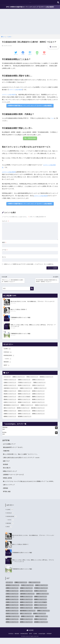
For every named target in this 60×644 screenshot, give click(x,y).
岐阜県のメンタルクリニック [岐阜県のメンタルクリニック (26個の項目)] (38, 392)
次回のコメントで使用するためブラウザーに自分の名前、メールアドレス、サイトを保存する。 (29, 265)
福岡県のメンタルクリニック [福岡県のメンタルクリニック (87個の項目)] (10, 412)
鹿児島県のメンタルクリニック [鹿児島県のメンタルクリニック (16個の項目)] (25, 418)
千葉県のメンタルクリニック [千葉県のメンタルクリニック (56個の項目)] (39, 384)
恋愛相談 (6, 493)
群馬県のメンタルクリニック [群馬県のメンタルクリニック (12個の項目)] (38, 412)
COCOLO (8, 353)
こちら (52, 119)
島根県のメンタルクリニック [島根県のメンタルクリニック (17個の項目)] (24, 395)
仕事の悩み (5, 429)
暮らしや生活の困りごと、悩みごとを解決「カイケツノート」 (22, 456)
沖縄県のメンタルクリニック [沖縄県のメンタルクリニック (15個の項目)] (27, 406)
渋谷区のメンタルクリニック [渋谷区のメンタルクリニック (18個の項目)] (41, 406)
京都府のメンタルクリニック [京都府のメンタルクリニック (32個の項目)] (24, 381)
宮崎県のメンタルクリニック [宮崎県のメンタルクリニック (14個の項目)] (24, 392)
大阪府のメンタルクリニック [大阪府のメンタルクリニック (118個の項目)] (26, 389)
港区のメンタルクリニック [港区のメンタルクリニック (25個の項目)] (9, 409)
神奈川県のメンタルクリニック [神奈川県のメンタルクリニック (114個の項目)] (38, 409)
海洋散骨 (6, 466)
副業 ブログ (6, 463)
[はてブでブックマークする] (30, 53)
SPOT (7, 366)
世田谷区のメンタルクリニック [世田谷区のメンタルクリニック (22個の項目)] (46, 378)
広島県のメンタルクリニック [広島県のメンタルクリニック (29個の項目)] (38, 395)
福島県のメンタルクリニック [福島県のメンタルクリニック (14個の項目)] (24, 412)
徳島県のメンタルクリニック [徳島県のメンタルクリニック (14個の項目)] (10, 398)
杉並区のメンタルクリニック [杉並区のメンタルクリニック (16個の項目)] (10, 403)
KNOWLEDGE (9, 356)
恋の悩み (4, 433)
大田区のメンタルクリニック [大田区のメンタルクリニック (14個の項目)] (38, 386)
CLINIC (7, 349)
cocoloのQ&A (42, 640)
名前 (4, 243)
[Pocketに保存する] (44, 53)
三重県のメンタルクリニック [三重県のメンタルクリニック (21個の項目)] (18, 378)
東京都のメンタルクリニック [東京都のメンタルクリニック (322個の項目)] (24, 403)
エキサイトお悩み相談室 (16, 90)
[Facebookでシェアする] (23, 53)
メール (5, 250)
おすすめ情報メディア (10, 445)
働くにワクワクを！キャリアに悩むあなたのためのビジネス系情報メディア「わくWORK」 (28, 485)
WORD (8, 360)
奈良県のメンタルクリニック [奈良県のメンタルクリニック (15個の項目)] (40, 389)
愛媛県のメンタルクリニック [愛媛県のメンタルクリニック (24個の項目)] (38, 398)
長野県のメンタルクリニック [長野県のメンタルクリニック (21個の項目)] (38, 415)
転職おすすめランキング (10, 473)
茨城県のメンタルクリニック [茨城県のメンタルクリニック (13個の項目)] (10, 415)
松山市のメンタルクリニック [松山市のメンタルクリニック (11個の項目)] (38, 403)
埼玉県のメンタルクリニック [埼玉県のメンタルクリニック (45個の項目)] (24, 386)
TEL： (30, 139)
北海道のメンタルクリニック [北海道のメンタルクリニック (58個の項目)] (10, 384)
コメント (6, 222)
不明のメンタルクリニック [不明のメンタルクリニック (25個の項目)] (32, 378)
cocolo (30, 2)
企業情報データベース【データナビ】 (14, 477)
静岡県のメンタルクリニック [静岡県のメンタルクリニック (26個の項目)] (10, 418)
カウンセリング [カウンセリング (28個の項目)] (7, 378)
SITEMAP (49, 640)
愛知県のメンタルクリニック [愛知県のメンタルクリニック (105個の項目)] (10, 401)
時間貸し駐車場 (8, 480)
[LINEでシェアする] (37, 53)
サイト (4, 258)
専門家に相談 (7, 497)
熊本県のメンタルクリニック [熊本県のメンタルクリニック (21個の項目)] (23, 409)
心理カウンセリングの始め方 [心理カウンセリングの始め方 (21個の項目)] (24, 398)
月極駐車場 (6, 452)
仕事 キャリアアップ (9, 490)
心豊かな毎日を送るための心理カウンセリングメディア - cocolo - (23, 459)
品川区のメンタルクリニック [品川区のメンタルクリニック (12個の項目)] (10, 386)
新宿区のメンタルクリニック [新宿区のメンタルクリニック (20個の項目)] (24, 401)
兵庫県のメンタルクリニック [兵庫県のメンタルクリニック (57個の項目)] (38, 381)
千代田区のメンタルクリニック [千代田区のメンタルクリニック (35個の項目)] (25, 384)
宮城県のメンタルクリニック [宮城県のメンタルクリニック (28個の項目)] (10, 392)
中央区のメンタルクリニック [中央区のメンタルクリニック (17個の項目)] (10, 381)
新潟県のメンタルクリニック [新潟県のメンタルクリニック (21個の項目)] (38, 401)
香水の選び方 (7, 470)
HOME (30, 636)
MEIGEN (8, 363)
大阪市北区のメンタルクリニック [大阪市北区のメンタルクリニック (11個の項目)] (11, 389)
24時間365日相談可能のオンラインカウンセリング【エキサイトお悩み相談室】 (30, 106)
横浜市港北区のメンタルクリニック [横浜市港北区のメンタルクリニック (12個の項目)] (11, 406)
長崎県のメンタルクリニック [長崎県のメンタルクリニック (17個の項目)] (24, 415)
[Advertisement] (30, 23)
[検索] (32, 289)
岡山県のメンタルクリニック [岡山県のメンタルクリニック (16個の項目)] (10, 395)
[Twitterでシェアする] (16, 53)
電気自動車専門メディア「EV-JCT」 (14, 449)
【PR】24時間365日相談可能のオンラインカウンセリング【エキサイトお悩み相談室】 (30, 7)
